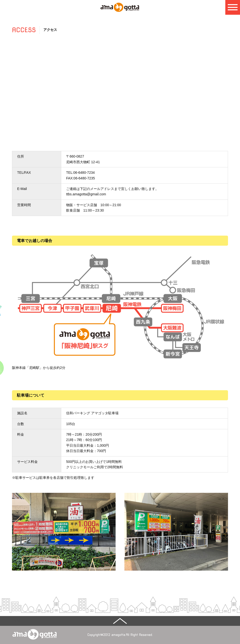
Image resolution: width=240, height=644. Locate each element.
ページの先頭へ (12, 621)
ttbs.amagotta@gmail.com (86, 194)
